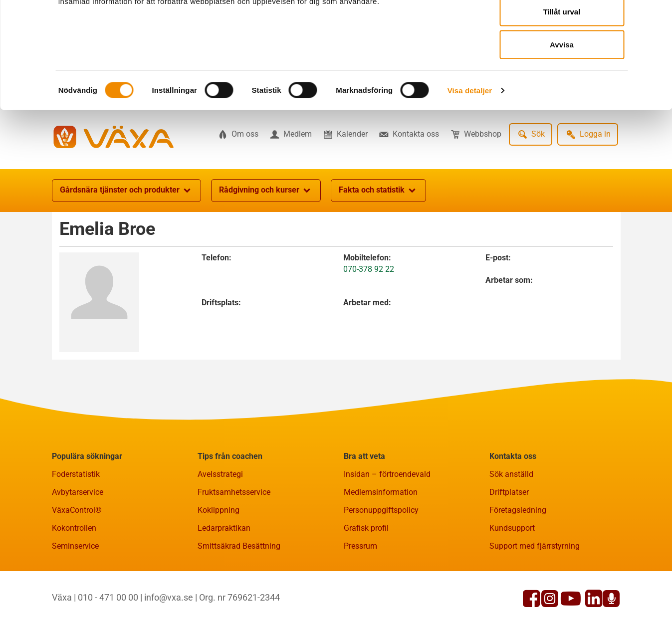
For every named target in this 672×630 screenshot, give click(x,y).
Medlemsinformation (381, 541)
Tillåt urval (562, 59)
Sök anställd (511, 523)
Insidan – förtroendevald (387, 523)
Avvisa (562, 92)
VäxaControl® (77, 559)
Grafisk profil (366, 577)
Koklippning (219, 559)
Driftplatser (509, 541)
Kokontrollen (74, 577)
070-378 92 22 (369, 318)
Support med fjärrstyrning (535, 595)
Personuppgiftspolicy (381, 559)
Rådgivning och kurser (266, 239)
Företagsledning (518, 559)
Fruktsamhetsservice (234, 541)
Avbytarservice (78, 541)
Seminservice (75, 595)
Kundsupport (512, 577)
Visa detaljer (470, 137)
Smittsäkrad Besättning (239, 595)
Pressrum (360, 595)
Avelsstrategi (220, 523)
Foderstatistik (76, 523)
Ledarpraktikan (224, 577)
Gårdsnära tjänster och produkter (126, 239)
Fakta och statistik (378, 239)
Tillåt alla (562, 26)
